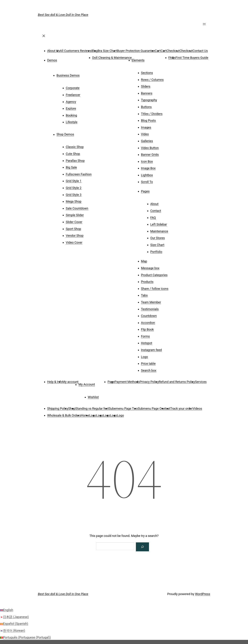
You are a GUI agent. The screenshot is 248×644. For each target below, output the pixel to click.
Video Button (150, 148)
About (154, 204)
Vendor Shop (75, 236)
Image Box (148, 168)
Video (145, 134)
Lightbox (147, 175)
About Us (53, 51)
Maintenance (159, 231)
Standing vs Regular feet (92, 408)
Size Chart (157, 245)
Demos (52, 60)
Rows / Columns (152, 80)
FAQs (172, 58)
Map (144, 261)
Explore (71, 108)
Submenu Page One (151, 408)
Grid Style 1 (74, 181)
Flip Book (147, 329)
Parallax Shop (75, 161)
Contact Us (200, 51)
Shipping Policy (58, 408)
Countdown (149, 316)
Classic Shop (75, 147)
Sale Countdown (77, 208)
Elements (138, 60)
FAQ (153, 218)
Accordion (148, 323)
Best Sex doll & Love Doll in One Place (63, 15)
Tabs (144, 295)
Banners (147, 93)
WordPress (203, 594)
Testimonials (150, 309)
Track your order (181, 408)
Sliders (146, 86)
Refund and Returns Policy (177, 382)
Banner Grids (150, 155)
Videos (197, 408)
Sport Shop (73, 229)
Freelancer (73, 95)
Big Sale (71, 167)
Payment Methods (127, 382)
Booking (71, 115)
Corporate (73, 88)
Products (147, 282)
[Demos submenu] (62, 59)
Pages (145, 191)
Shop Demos (65, 134)
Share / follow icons (155, 289)
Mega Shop (74, 201)
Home (85, 415)
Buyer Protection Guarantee (136, 51)
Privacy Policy (149, 382)
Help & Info (55, 382)
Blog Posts (148, 120)
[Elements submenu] (149, 59)
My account (70, 382)
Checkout (173, 51)
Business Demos (68, 75)
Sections (147, 73)
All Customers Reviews (76, 51)
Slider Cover (74, 222)
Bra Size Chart (107, 51)
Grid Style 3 (74, 195)
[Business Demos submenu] (84, 74)
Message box (150, 268)
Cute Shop (73, 154)
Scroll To (147, 182)
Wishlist (93, 397)
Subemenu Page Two (123, 408)
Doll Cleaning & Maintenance (112, 58)
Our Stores (158, 238)
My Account (87, 385)
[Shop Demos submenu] (79, 133)
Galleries (147, 141)
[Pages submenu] (154, 190)
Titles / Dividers (152, 114)
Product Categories (154, 275)
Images (146, 127)
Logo (144, 357)
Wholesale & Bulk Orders (64, 415)
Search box (149, 370)
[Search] (142, 547)
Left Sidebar (159, 224)
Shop (72, 408)
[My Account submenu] (100, 383)
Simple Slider (75, 215)
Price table (148, 364)
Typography (149, 100)
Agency (71, 102)
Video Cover (74, 242)
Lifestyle (72, 122)
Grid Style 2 (74, 188)
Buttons (146, 107)
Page (111, 382)
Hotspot (147, 343)
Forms (145, 336)
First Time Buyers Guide (192, 58)
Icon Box (147, 161)
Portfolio (156, 252)
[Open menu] (204, 25)
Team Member (151, 302)
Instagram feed (151, 350)
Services (201, 382)
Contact (156, 211)
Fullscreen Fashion (79, 174)
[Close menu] (44, 37)
